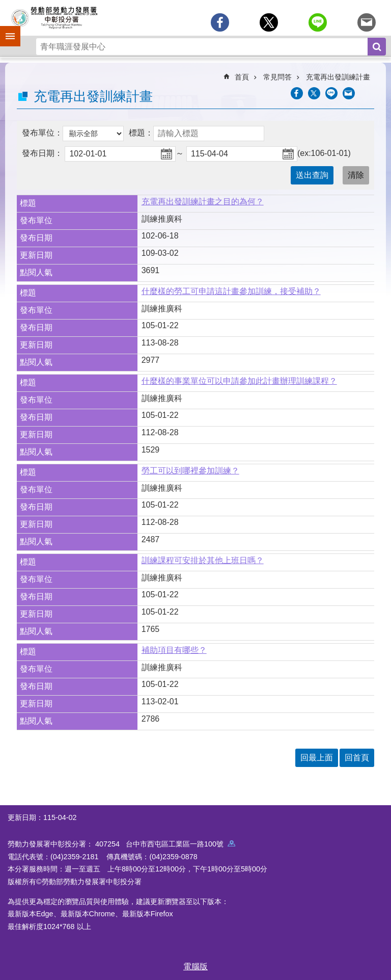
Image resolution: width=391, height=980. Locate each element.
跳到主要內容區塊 (5, 5)
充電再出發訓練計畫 (338, 77)
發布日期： (42, 153)
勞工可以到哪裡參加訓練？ (190, 471)
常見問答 (277, 77)
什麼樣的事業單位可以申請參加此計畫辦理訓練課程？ (239, 381)
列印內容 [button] (368, 93)
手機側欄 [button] (6, 29)
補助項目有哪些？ (174, 650)
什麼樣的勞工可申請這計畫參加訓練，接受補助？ (231, 291)
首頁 (242, 77)
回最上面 (317, 758)
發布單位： (42, 133)
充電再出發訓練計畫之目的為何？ (203, 202)
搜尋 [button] (377, 47)
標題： (141, 133)
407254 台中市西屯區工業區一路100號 (165, 844)
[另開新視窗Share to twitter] (269, 22)
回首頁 (357, 758)
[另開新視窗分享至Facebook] (220, 22)
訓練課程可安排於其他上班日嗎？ (203, 560)
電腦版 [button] (195, 966)
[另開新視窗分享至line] (318, 22)
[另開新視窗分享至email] (367, 22)
